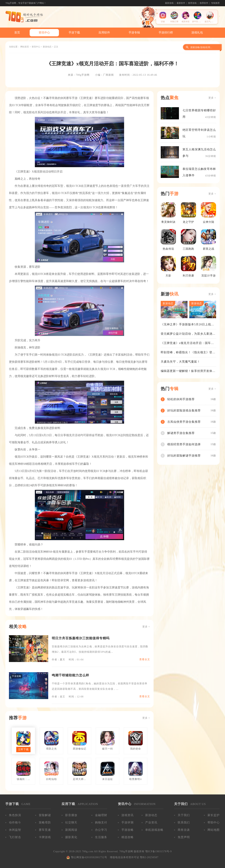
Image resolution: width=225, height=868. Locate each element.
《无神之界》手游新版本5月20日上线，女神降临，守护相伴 (187, 325)
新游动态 (47, 47)
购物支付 (101, 822)
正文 (56, 47)
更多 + (146, 627)
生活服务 (101, 837)
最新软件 (181, 3)
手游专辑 (134, 32)
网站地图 (214, 830)
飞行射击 (15, 837)
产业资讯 (151, 822)
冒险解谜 (45, 815)
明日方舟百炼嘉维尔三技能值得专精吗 (81, 638)
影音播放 (71, 815)
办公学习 (101, 830)
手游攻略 (127, 830)
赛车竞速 (45, 830)
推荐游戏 (192, 3)
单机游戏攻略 (154, 830)
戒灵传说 (186, 21)
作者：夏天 (58, 660)
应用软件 (104, 32)
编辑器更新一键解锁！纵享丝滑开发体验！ (187, 371)
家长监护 (214, 815)
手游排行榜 (166, 32)
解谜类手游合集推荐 (181, 433)
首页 (17, 32)
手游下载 (74, 32)
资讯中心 (44, 32)
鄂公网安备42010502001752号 (89, 857)
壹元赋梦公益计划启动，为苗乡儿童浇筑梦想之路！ (188, 334)
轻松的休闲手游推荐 (181, 399)
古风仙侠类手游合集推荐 (184, 422)
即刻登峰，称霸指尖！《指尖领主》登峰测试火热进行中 (188, 353)
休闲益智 (15, 830)
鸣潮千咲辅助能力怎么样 (70, 675)
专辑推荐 (215, 3)
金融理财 (101, 815)
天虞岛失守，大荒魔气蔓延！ (180, 362)
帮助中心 (214, 822)
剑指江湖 (174, 21)
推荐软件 (204, 3)
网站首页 (25, 47)
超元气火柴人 (211, 21)
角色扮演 (15, 815)
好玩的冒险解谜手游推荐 (184, 456)
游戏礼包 (197, 32)
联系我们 (184, 822)
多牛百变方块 (198, 21)
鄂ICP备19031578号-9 (158, 851)
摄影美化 (71, 837)
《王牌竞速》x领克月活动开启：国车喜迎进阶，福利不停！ (187, 343)
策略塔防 (45, 822)
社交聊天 (71, 822)
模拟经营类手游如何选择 (184, 444)
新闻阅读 (71, 830)
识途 (163, 21)
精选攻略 (127, 837)
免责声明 (184, 837)
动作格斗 (15, 822)
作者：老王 (58, 697)
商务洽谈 (184, 830)
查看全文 (145, 659)
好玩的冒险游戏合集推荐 (184, 410)
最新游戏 (169, 3)
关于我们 (184, 815)
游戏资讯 (127, 815)
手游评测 (127, 822)
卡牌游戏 (45, 837)
